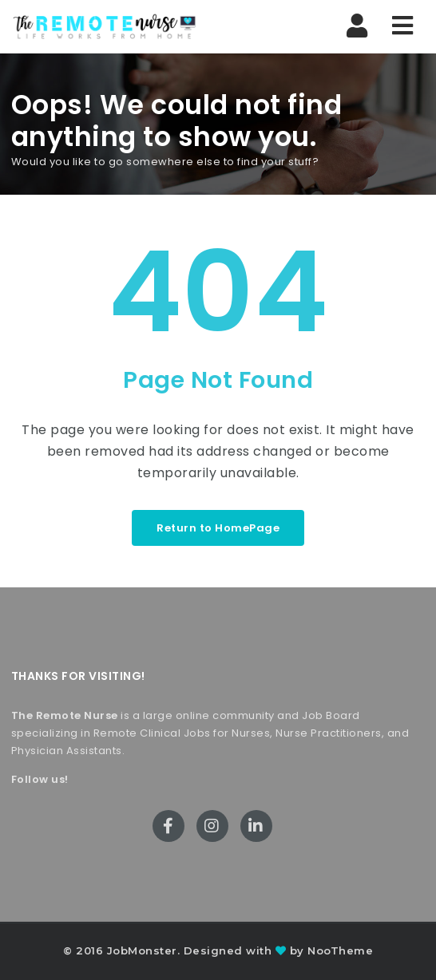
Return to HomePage (218, 528)
